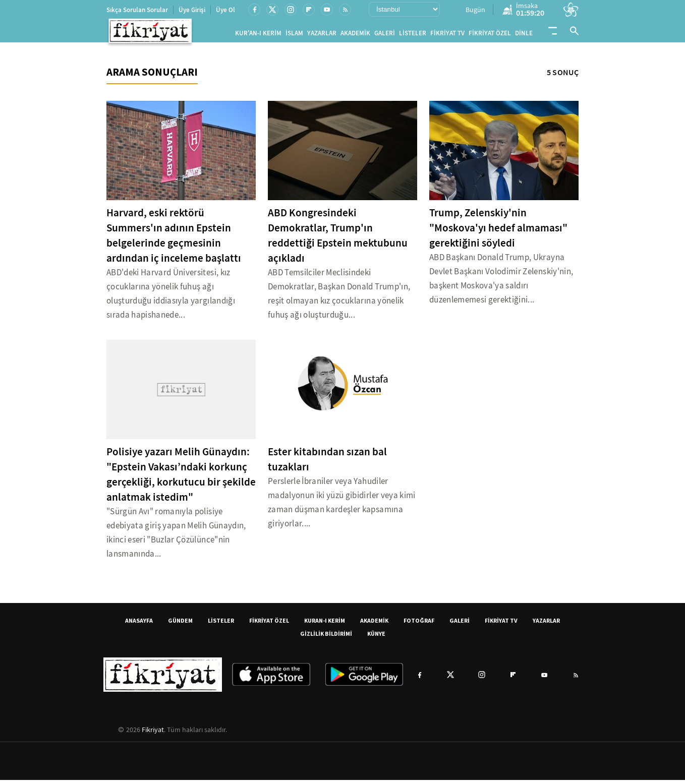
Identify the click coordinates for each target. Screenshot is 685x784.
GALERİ (385, 35)
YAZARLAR (322, 35)
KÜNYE (376, 638)
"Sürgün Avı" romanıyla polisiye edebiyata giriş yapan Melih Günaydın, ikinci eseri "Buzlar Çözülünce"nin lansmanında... (176, 537)
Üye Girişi (192, 10)
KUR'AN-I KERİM (258, 35)
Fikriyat (153, 734)
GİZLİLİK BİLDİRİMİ (326, 638)
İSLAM (294, 35)
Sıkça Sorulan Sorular (137, 10)
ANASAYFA (139, 624)
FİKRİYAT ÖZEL (490, 35)
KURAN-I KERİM (325, 624)
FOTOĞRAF (419, 624)
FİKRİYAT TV (447, 35)
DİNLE (524, 35)
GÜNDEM (180, 624)
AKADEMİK (355, 35)
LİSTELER (413, 35)
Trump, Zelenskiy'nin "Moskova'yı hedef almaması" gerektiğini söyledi (498, 232)
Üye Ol (225, 10)
